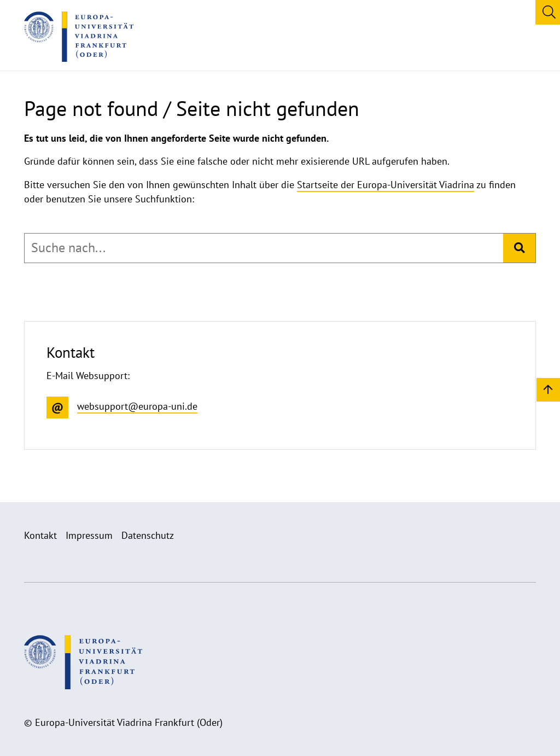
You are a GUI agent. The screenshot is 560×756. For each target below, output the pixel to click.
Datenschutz (148, 535)
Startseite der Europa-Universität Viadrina (386, 185)
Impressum (89, 535)
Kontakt (40, 535)
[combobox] (264, 248)
